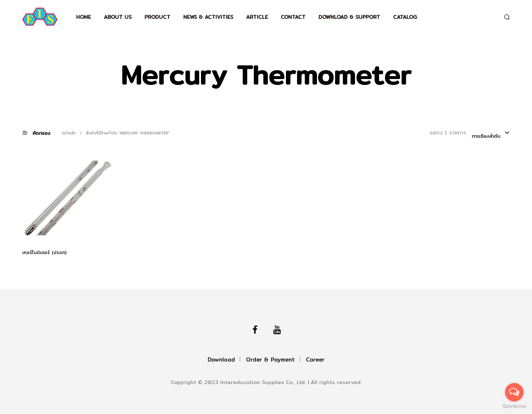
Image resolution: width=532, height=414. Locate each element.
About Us (118, 17)
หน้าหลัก (69, 133)
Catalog (405, 17)
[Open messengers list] (514, 392)
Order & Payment (270, 360)
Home (83, 17)
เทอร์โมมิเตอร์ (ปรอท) (44, 253)
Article (257, 17)
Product (157, 17)
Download (221, 360)
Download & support (349, 17)
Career (315, 360)
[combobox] (491, 133)
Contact (293, 17)
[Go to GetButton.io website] (514, 406)
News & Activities (208, 17)
